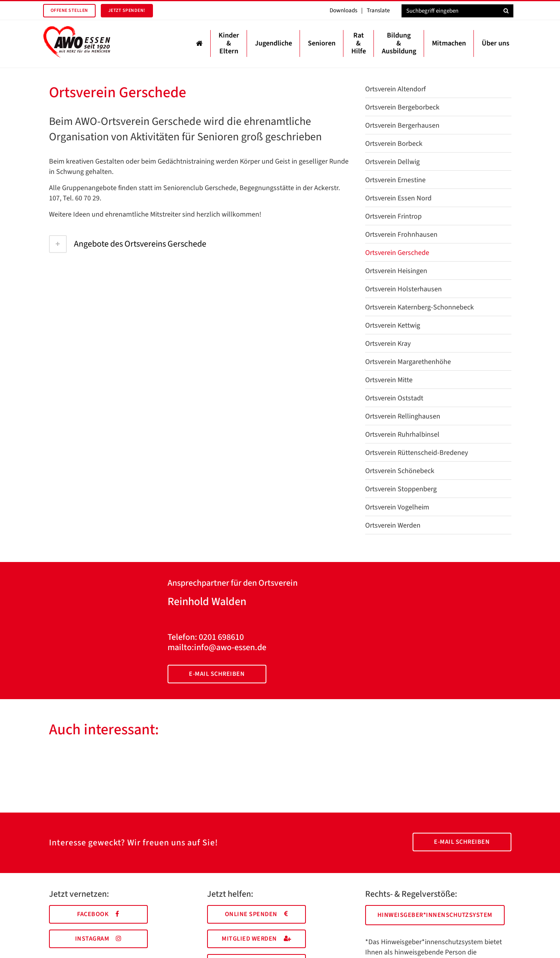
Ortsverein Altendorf (395, 89)
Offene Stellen (69, 10)
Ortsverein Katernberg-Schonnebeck (420, 307)
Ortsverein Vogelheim (397, 507)
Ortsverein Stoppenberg (401, 489)
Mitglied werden (256, 939)
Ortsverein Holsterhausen (404, 289)
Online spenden (256, 914)
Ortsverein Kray (388, 344)
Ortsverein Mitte (389, 380)
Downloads (343, 10)
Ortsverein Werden (393, 525)
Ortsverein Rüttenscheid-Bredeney (417, 453)
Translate (378, 10)
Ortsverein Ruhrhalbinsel (402, 435)
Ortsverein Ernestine (395, 180)
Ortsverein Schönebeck (400, 471)
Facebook (98, 914)
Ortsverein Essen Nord (398, 198)
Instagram (98, 939)
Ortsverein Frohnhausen (401, 235)
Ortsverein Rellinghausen (403, 416)
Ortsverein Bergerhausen (402, 125)
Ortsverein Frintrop (393, 216)
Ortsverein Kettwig (393, 325)
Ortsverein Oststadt (394, 398)
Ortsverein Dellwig (392, 162)
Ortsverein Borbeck (394, 144)
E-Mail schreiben (217, 674)
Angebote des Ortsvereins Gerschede (128, 244)
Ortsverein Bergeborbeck (402, 107)
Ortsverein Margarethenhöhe (408, 362)
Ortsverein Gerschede (397, 253)
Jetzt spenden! (127, 10)
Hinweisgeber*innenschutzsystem (435, 915)
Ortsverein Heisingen (396, 271)
